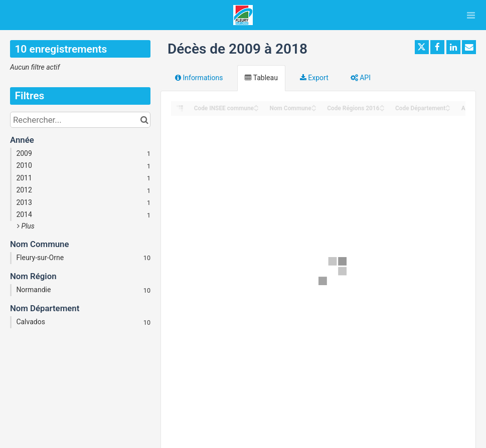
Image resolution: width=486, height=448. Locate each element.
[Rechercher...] (80, 120)
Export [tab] (314, 78)
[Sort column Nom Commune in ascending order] (314, 105)
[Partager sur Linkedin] (453, 47)
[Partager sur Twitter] (422, 47)
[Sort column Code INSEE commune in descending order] (256, 109)
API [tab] (361, 78)
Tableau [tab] (261, 78)
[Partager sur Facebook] (437, 47)
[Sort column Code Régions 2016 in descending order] (382, 109)
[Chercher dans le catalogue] (144, 120)
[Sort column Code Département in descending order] (448, 109)
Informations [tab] (199, 78)
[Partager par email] (469, 47)
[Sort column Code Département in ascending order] (448, 105)
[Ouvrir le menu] (471, 15)
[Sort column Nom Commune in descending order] (314, 109)
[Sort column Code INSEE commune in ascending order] (256, 105)
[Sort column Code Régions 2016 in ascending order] (382, 105)
